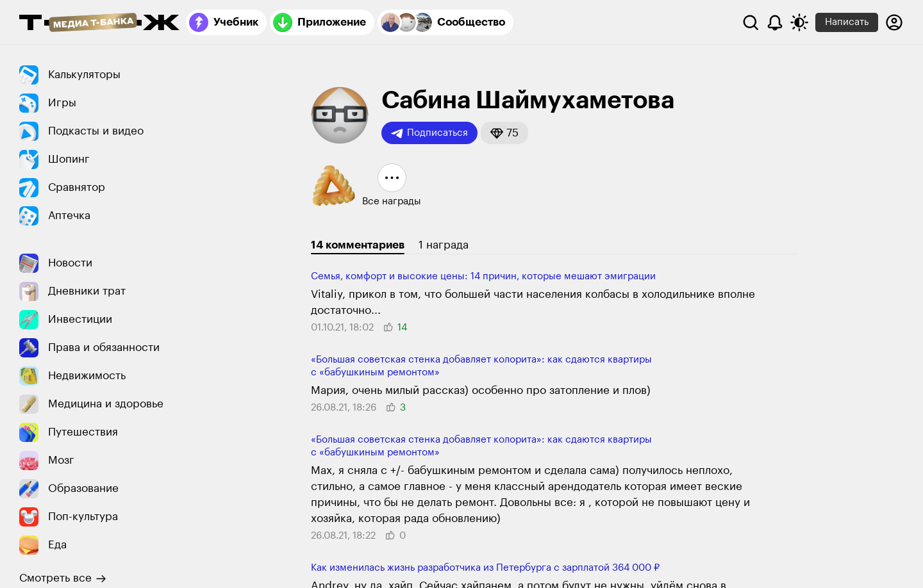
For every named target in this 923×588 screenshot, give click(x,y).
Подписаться (429, 133)
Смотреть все (63, 578)
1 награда (444, 245)
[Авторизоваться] (894, 22)
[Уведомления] (775, 22)
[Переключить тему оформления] (799, 22)
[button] (504, 133)
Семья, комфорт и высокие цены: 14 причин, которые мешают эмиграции (483, 276)
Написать (847, 22)
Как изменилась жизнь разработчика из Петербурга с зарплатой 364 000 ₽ (485, 568)
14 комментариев (358, 245)
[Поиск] (751, 22)
